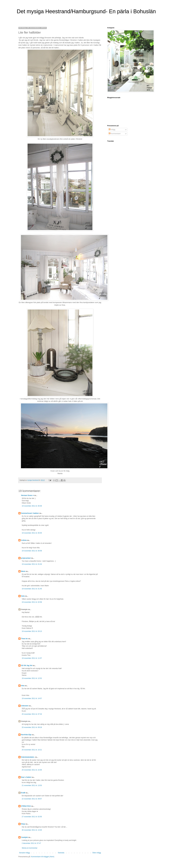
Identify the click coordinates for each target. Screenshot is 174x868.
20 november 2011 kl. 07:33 (32, 714)
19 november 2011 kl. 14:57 (32, 698)
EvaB (23, 793)
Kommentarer (115, 134)
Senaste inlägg (24, 853)
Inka (23, 686)
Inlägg (112, 130)
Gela (23, 596)
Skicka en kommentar (30, 848)
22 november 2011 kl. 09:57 (32, 799)
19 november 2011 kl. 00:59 (32, 551)
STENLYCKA (26, 806)
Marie (23, 571)
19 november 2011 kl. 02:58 (32, 602)
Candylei (24, 837)
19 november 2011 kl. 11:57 (32, 658)
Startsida (61, 853)
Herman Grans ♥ (27, 495)
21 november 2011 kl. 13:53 (32, 785)
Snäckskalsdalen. (28, 757)
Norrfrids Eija (26, 735)
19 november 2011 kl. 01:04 (32, 564)
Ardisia (24, 540)
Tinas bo (24, 639)
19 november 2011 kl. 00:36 (32, 506)
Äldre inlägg (97, 853)
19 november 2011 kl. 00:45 (32, 533)
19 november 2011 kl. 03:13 (32, 631)
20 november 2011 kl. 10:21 (32, 750)
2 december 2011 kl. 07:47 (31, 843)
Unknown (25, 706)
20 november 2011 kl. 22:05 (32, 770)
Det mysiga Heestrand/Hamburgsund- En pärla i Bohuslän (86, 11)
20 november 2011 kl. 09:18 (32, 727)
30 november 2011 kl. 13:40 (32, 830)
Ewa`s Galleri (26, 777)
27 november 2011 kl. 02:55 (32, 817)
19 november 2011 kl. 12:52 (32, 678)
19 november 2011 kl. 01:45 (32, 589)
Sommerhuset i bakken (30, 513)
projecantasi (26, 558)
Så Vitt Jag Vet (27, 665)
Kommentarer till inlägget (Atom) (43, 857)
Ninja (23, 824)
